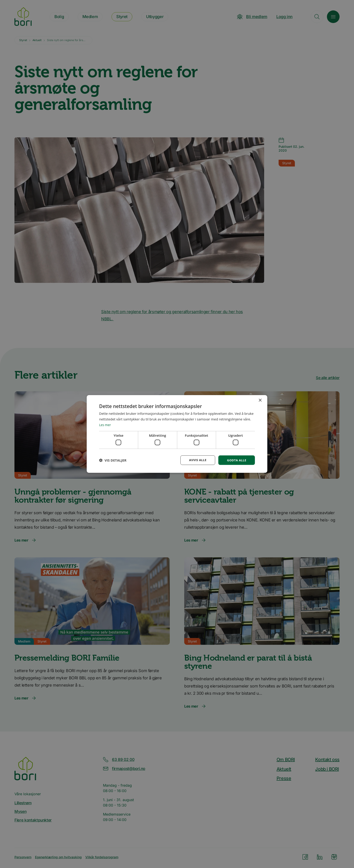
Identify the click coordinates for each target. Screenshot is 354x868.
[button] (113, 460)
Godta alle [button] (236, 460)
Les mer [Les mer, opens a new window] (105, 424)
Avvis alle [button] (196, 460)
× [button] (260, 400)
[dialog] (177, 434)
